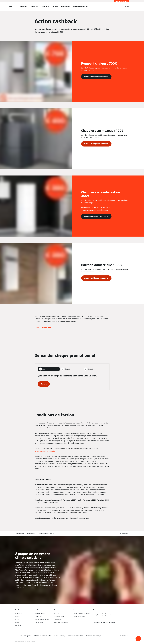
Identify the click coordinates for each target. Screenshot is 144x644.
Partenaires (45, 6)
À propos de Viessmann (81, 6)
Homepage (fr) (20, 534)
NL (128, 6)
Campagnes (31, 534)
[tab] (48, 369)
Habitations (23, 6)
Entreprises (34, 6)
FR (126, 6)
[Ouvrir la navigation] (10, 6)
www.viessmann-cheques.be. (45, 451)
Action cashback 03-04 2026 (47, 534)
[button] (138, 639)
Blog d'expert (66, 6)
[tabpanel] (72, 381)
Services (55, 6)
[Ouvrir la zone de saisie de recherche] (122, 6)
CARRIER (33, 642)
